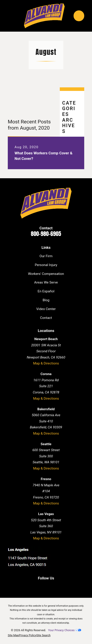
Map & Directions (46, 363)
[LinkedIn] (41, 586)
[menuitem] (13, 635)
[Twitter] (51, 586)
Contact (46, 318)
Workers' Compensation (46, 274)
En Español (46, 291)
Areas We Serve (46, 282)
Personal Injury (46, 265)
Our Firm (46, 256)
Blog (46, 300)
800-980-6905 (46, 234)
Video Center (46, 309)
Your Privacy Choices (64, 630)
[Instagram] (60, 586)
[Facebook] (32, 586)
